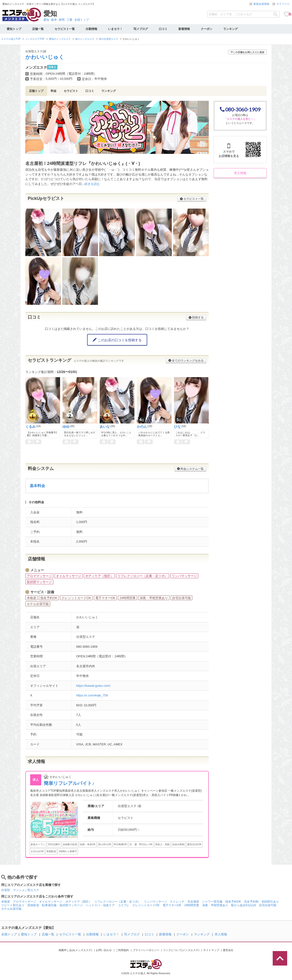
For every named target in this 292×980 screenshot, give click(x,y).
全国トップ (82, 20)
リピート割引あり (13, 905)
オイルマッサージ (51, 902)
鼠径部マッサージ (71, 905)
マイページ (283, 4)
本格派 (6, 902)
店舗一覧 (38, 29)
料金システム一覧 (190, 469)
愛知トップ (14, 29)
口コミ (163, 29)
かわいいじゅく (45, 57)
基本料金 (37, 486)
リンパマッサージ (155, 902)
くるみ (30, 427)
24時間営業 (192, 905)
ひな (177, 427)
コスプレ (124, 905)
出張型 (6, 890)
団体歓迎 (33, 905)
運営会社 (228, 950)
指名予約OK (233, 902)
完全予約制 (251, 902)
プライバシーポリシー (146, 950)
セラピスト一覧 (65, 29)
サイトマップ (211, 950)
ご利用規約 (122, 950)
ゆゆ (66, 427)
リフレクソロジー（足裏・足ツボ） (118, 902)
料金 (54, 91)
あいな (105, 427)
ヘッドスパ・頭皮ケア (100, 905)
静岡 (62, 20)
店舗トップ (36, 91)
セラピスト (71, 91)
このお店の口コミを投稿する (117, 340)
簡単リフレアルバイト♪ (69, 783)
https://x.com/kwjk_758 (92, 695)
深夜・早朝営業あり (215, 905)
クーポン (207, 29)
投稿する (196, 317)
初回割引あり (270, 902)
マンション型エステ (26, 890)
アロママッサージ (25, 902)
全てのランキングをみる (186, 361)
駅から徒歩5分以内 (244, 905)
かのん (142, 427)
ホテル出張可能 (11, 909)
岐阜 (54, 20)
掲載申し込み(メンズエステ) (75, 950)
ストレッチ (177, 902)
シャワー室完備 (212, 902)
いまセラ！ (115, 29)
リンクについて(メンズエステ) (181, 950)
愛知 (46, 20)
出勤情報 (91, 29)
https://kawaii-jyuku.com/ (93, 686)
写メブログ (141, 29)
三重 (70, 20)
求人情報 (240, 173)
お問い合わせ (104, 950)
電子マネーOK (172, 905)
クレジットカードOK (146, 905)
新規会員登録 (261, 4)
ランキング (230, 29)
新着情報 (184, 29)
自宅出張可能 (268, 905)
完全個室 (193, 902)
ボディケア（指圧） (78, 902)
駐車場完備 (49, 905)
